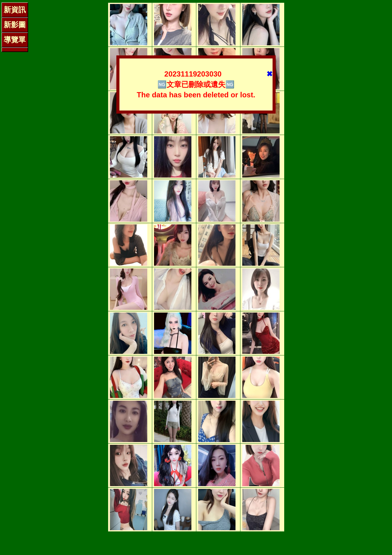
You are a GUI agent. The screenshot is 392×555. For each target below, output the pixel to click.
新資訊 (15, 10)
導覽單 (15, 40)
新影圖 (15, 25)
